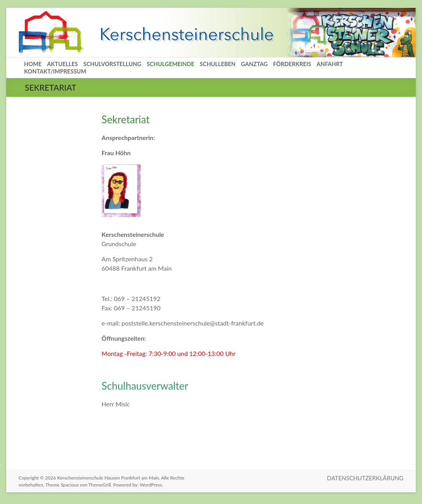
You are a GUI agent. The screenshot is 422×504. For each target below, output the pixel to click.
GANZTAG (254, 64)
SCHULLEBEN (218, 64)
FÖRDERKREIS (292, 64)
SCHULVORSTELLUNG (112, 64)
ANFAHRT (330, 64)
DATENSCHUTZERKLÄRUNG (365, 478)
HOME (33, 64)
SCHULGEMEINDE (171, 64)
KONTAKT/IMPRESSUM (55, 71)
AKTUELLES (62, 64)
